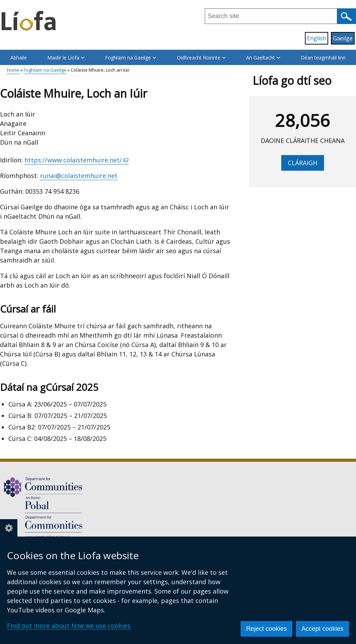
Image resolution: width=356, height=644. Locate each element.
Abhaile (19, 58)
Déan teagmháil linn (323, 58)
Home (13, 70)
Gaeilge (343, 38)
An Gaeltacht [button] (263, 58)
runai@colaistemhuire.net (79, 176)
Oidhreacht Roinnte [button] (201, 58)
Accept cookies (322, 629)
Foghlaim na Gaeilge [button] (131, 58)
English (317, 38)
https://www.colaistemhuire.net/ (76, 160)
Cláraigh (303, 163)
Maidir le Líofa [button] (66, 58)
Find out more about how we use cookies (69, 626)
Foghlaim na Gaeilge (45, 70)
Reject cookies (266, 629)
